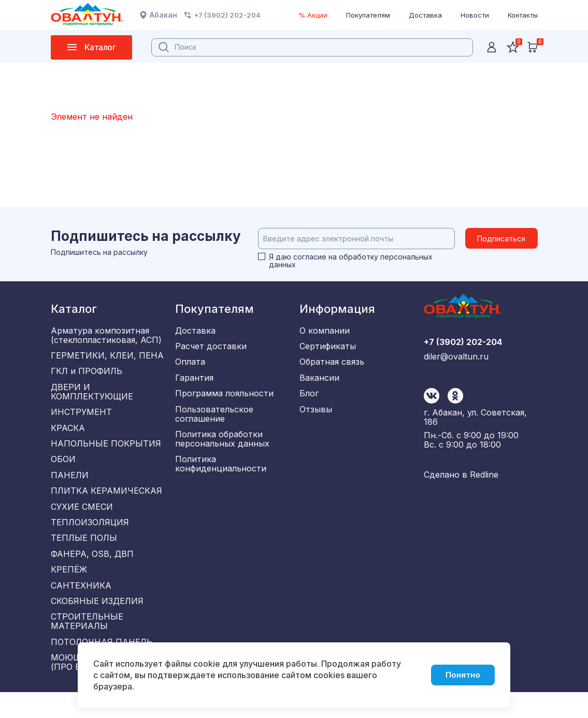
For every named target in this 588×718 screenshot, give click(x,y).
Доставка (425, 15)
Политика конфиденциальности (221, 473)
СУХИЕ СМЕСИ (82, 520)
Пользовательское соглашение (214, 421)
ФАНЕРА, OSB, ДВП (92, 571)
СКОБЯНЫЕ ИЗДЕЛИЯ (97, 623)
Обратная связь (332, 365)
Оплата (190, 365)
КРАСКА (68, 435)
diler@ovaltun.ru (456, 406)
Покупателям (368, 15)
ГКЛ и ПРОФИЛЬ (87, 374)
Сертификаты (328, 348)
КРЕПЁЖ (69, 588)
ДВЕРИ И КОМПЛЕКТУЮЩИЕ (92, 396)
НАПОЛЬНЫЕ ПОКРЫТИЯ (106, 452)
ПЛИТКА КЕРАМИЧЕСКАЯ (106, 503)
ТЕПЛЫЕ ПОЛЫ (84, 554)
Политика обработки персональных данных (222, 447)
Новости (475, 15)
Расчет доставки (211, 348)
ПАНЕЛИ (70, 486)
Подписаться (501, 239)
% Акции (313, 15)
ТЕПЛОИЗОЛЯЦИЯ (90, 537)
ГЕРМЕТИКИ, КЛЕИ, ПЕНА (107, 357)
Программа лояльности (224, 399)
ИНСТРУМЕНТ (81, 418)
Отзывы (316, 416)
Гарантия (194, 382)
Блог (309, 399)
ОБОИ (63, 469)
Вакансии (319, 382)
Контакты (523, 15)
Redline (484, 478)
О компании (325, 331)
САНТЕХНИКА (81, 606)
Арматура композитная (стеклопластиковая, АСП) (106, 335)
